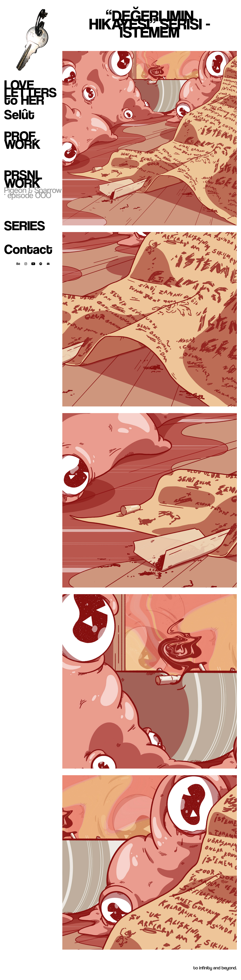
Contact (28, 249)
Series (25, 225)
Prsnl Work (23, 179)
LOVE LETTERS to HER (30, 92)
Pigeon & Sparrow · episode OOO (33, 193)
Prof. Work (22, 140)
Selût (19, 114)
